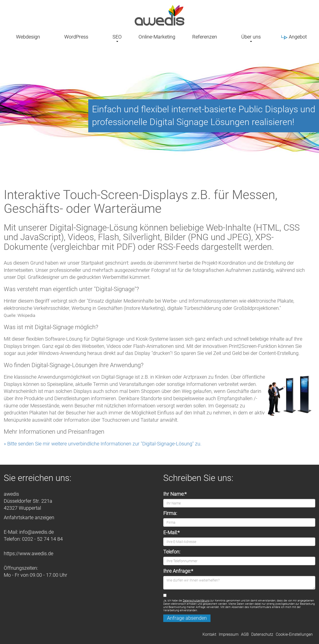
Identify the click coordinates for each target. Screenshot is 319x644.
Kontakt (209, 634)
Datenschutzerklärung (196, 601)
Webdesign (28, 37)
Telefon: (172, 552)
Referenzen (205, 37)
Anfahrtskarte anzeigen (29, 518)
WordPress (76, 37)
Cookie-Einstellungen (294, 634)
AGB (245, 634)
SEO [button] (117, 37)
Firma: (170, 513)
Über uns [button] (251, 37)
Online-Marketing (157, 37)
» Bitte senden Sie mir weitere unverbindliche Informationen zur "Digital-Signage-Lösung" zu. (103, 444)
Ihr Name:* (175, 494)
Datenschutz (262, 634)
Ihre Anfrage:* (178, 571)
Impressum (229, 634)
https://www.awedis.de (28, 554)
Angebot (294, 37)
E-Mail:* (171, 533)
